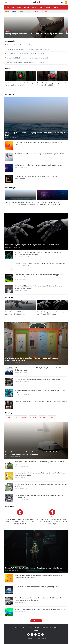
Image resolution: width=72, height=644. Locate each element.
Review (26, 7)
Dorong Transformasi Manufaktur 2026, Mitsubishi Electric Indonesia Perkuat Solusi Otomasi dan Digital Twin (38, 599)
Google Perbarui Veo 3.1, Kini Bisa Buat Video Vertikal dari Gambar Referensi (41, 402)
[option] (34, 28)
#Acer (9, 417)
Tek (13, 7)
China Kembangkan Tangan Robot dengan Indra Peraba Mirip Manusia (32, 245)
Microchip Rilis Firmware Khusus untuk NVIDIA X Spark (25, 62)
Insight (49, 7)
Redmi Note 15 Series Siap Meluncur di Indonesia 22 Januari (27, 58)
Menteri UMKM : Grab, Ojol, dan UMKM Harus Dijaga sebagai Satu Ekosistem (41, 609)
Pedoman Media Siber (50, 628)
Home (7, 7)
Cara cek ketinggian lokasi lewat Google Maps (22, 45)
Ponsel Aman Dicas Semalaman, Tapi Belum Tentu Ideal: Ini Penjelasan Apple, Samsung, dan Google (52, 522)
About (16, 628)
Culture (41, 7)
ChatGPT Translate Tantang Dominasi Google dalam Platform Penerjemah (40, 263)
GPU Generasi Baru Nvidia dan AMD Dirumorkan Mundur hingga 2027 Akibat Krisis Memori (39, 276)
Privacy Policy (34, 628)
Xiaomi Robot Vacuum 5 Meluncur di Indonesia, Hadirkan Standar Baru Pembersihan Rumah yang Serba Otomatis (32, 453)
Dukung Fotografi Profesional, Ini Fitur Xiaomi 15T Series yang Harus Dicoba (34, 34)
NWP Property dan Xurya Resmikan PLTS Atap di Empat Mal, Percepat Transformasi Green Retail (32, 359)
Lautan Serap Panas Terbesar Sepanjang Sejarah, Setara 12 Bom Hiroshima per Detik (35, 134)
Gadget (19, 7)
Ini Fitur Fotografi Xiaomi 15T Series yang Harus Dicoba (25, 54)
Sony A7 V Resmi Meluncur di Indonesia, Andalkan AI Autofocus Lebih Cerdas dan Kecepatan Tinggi (20, 522)
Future (34, 7)
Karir (36, 631)
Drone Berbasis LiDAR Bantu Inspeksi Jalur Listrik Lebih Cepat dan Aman (39, 154)
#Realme (33, 417)
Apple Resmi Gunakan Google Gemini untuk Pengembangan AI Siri (37, 587)
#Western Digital (20, 417)
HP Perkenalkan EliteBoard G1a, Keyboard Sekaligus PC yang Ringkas (38, 379)
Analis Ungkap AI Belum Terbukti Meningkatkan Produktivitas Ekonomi (39, 165)
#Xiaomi (52, 417)
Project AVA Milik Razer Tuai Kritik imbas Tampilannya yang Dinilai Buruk (33, 568)
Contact (24, 628)
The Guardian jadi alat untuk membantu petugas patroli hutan (28, 49)
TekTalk (56, 7)
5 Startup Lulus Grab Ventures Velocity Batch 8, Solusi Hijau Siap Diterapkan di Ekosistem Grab (41, 369)
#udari (42, 417)
